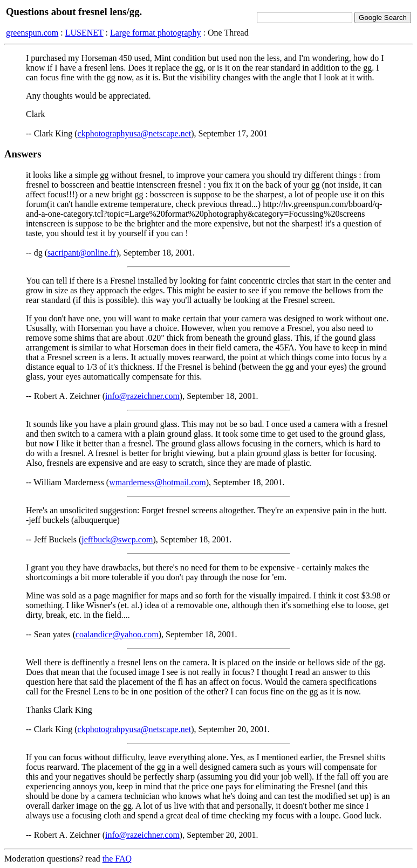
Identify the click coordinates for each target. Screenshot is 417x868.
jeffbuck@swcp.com (117, 539)
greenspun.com (32, 33)
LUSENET (84, 33)
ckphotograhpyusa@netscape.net (135, 729)
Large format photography (156, 33)
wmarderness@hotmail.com (158, 482)
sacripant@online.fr (82, 253)
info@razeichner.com (142, 396)
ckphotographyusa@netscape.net (135, 133)
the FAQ (117, 859)
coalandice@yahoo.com (117, 634)
